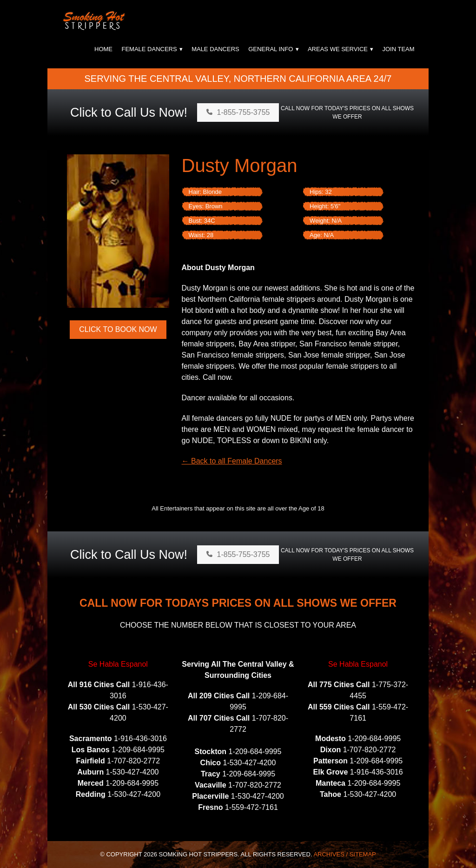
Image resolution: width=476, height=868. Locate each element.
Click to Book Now (118, 329)
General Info (271, 49)
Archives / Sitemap (344, 854)
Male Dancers (215, 49)
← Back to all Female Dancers (232, 461)
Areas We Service (338, 49)
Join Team (398, 49)
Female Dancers (149, 49)
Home (103, 49)
